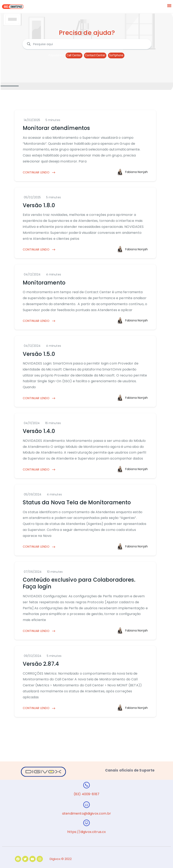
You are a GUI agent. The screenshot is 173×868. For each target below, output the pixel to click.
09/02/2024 (33, 656)
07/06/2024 (33, 572)
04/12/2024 (32, 274)
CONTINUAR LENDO (39, 172)
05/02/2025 (32, 197)
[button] (169, 5)
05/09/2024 (33, 494)
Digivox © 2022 (61, 859)
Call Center (74, 55)
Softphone (116, 55)
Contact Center (95, 55)
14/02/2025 (32, 120)
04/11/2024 (32, 423)
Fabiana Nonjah (136, 172)
